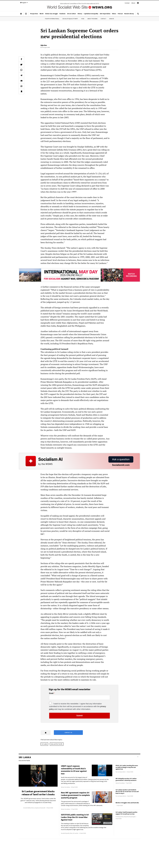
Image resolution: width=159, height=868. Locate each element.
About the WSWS (92, 19)
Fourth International (52, 19)
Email (51, 693)
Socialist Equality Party (70, 19)
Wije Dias (44, 45)
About (133, 3)
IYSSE (83, 19)
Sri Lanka (44, 744)
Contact (127, 3)
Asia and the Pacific (57, 744)
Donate (112, 19)
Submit (80, 716)
